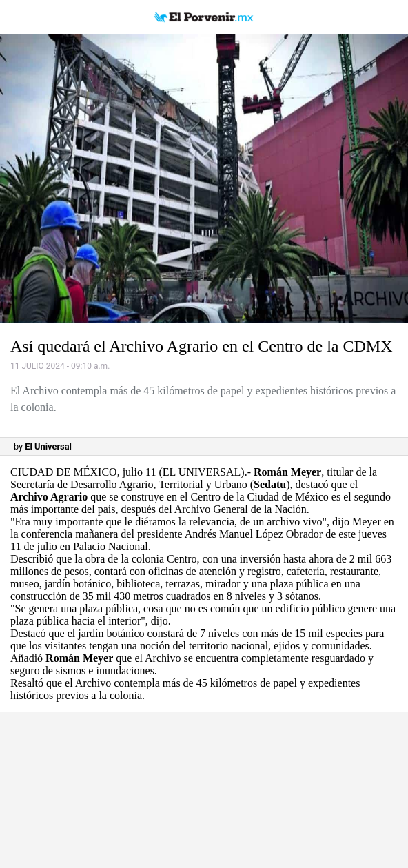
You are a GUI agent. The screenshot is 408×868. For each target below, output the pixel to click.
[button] (204, 179)
